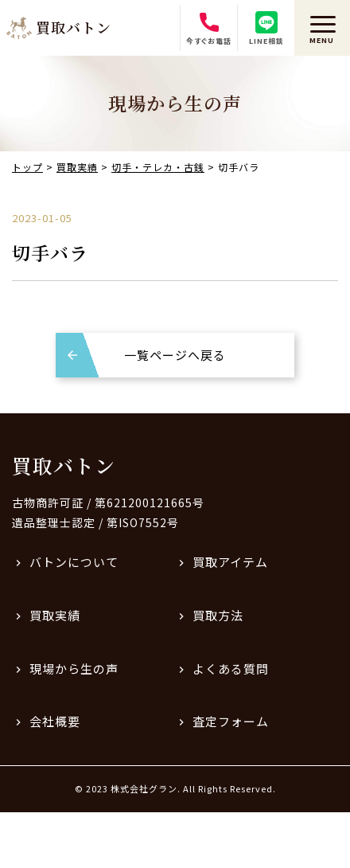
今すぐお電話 (209, 29)
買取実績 (55, 615)
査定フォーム (231, 721)
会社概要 (55, 721)
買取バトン (64, 465)
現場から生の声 (74, 669)
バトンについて (74, 562)
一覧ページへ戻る (175, 355)
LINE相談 (266, 29)
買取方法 (218, 615)
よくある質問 (231, 669)
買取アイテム (230, 562)
